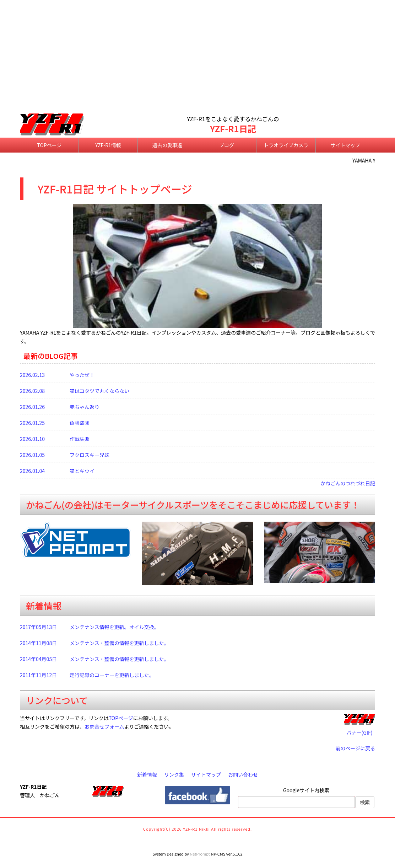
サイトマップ (345, 145)
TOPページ (50, 145)
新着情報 (147, 774)
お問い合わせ (243, 774)
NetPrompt (200, 854)
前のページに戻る (355, 748)
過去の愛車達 (167, 145)
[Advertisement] (197, 57)
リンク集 (174, 774)
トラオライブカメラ (286, 145)
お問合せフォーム (104, 726)
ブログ (227, 145)
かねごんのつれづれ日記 (348, 483)
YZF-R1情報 (108, 145)
